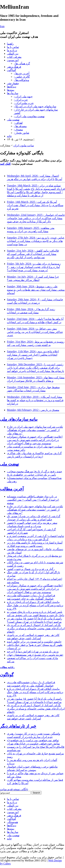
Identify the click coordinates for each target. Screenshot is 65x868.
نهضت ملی (13, 120)
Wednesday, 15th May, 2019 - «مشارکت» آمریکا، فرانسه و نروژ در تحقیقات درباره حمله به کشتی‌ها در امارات (35, 400)
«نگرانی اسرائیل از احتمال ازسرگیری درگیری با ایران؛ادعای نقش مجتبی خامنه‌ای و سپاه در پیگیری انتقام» (36, 628)
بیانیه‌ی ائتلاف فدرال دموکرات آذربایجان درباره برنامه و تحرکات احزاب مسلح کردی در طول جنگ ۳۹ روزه (35, 605)
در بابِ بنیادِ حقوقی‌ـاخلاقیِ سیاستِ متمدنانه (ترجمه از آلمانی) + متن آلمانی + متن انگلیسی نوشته (33, 500)
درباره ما (12, 50)
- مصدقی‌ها (20, 126)
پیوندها (11, 90)
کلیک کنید (5, 164)
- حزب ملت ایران (24, 103)
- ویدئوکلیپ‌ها (21, 80)
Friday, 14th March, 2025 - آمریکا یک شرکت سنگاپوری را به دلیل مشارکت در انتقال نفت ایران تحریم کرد (35, 205)
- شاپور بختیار (21, 133)
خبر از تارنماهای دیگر (18, 726)
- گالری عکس (22, 77)
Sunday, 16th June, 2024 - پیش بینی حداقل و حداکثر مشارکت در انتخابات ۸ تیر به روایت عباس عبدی (35, 332)
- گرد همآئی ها (22, 63)
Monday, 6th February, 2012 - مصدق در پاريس (33, 410)
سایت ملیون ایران (24, 145)
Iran (2, 26)
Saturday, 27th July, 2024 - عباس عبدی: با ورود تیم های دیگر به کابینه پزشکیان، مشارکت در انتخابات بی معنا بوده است (36, 241)
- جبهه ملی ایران (23, 96)
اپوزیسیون (13, 60)
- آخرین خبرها (22, 73)
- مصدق (18, 129)
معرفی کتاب (14, 57)
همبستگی (12, 822)
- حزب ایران (21, 100)
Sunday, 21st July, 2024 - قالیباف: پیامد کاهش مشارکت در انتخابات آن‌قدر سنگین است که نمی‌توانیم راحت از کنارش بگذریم (33, 254)
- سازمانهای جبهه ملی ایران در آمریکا (35, 106)
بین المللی (13, 54)
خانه (9, 136)
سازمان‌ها (13, 93)
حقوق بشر (13, 83)
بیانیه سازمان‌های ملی (19, 419)
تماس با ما (13, 47)
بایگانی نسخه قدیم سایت (14, 789)
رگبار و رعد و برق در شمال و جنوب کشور (31, 569)
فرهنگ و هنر (14, 67)
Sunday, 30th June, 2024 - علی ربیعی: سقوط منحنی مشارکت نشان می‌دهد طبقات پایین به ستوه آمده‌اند (36, 290)
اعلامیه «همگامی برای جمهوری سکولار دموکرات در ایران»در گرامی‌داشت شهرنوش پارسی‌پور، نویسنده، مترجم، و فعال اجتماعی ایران (35, 440)
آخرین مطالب (12, 489)
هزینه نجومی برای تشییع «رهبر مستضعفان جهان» (35, 655)
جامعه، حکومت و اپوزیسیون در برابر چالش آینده (34, 642)
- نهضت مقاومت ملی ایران (29, 116)
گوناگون (12, 70)
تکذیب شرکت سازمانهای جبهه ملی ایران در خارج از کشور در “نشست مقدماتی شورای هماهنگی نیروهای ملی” (35, 430)
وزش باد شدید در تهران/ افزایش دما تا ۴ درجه (33, 652)
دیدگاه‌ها (12, 87)
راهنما (10, 44)
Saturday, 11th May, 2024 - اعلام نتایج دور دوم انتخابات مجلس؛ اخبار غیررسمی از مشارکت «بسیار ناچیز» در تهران (33, 355)
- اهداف (18, 123)
